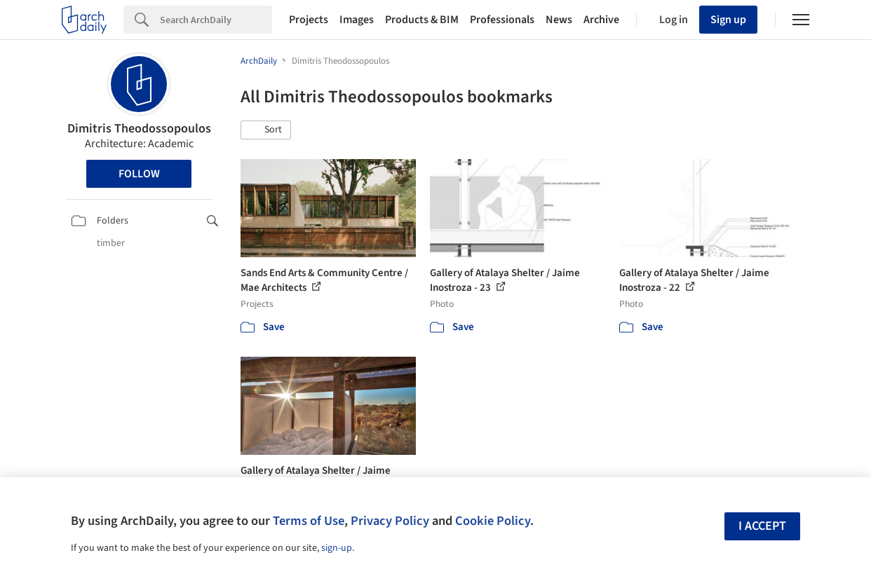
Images (357, 20)
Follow (139, 174)
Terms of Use (309, 521)
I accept (762, 526)
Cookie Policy (493, 521)
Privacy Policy (390, 521)
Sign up (728, 20)
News (559, 20)
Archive (601, 20)
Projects (309, 20)
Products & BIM (422, 20)
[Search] (216, 20)
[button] (266, 130)
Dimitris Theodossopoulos (139, 129)
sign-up (337, 548)
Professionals (502, 20)
